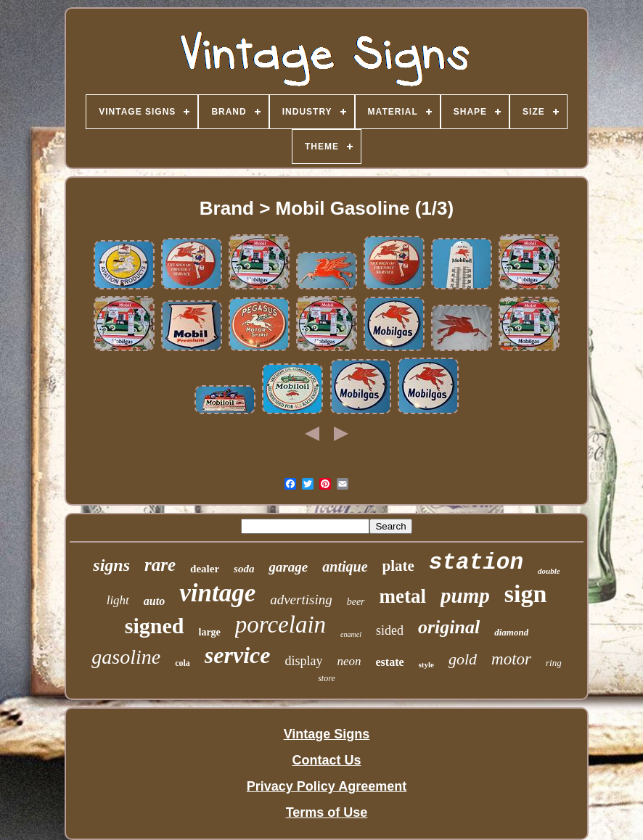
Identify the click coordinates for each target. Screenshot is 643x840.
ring (554, 663)
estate (389, 662)
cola (183, 663)
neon (349, 661)
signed (155, 626)
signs (111, 565)
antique (345, 567)
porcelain (280, 625)
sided (390, 630)
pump (465, 596)
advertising (301, 600)
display (303, 661)
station (476, 563)
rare (160, 565)
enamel (351, 634)
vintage (217, 593)
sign (526, 594)
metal (403, 596)
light (118, 600)
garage (288, 567)
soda (244, 569)
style (426, 664)
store (327, 678)
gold (463, 659)
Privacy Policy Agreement (327, 786)
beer (356, 602)
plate (398, 566)
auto (154, 601)
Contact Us (326, 760)
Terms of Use (327, 812)
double (549, 571)
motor (511, 659)
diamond (511, 632)
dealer (205, 569)
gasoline (126, 657)
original (449, 627)
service (238, 655)
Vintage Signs (327, 734)
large (210, 632)
